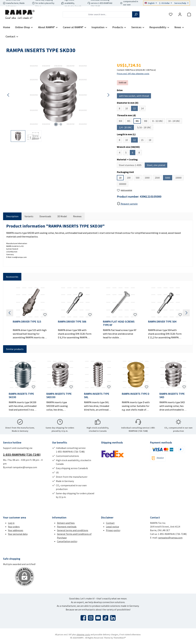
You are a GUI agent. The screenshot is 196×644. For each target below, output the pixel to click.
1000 (148, 178)
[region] (58, 102)
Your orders (14, 527)
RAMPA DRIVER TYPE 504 (162, 322)
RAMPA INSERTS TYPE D (136, 394)
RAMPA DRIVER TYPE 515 (27, 322)
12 (135, 109)
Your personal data (18, 534)
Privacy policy (113, 530)
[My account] (180, 14)
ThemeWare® (120, 638)
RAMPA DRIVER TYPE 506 (72, 322)
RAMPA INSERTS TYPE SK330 (21, 396)
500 (139, 178)
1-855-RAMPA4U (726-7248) (22, 454)
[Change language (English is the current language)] (151, 3)
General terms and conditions (73, 530)
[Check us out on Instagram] (91, 618)
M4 (121, 121)
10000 (179, 178)
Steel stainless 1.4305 (131, 166)
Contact (110, 523)
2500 (158, 178)
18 (151, 140)
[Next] (108, 95)
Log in (11, 523)
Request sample (127, 204)
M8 (147, 121)
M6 (137, 121)
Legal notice (113, 527)
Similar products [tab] (15, 349)
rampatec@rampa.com (170, 538)
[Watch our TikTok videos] (105, 618)
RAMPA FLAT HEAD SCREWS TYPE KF (119, 323)
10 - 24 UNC (175, 121)
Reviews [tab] (77, 216)
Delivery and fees (66, 523)
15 (143, 140)
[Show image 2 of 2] (61, 124)
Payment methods (67, 527)
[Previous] (8, 95)
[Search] (136, 14)
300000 (124, 184)
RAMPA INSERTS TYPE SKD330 (59, 396)
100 (130, 178)
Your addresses (16, 530)
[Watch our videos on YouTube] (98, 618)
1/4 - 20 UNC (126, 128)
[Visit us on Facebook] (83, 618)
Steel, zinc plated (157, 166)
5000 (169, 178)
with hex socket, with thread (135, 96)
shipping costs (83, 634)
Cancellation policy (67, 541)
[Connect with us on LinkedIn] (113, 618)
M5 (130, 121)
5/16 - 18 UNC (145, 128)
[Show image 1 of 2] (56, 124)
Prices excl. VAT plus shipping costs (133, 74)
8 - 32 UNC (159, 121)
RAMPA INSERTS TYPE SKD (172, 396)
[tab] (12, 216)
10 (128, 109)
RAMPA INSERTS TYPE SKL (97, 396)
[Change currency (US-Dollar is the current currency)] (166, 3)
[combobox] (97, 14)
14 (143, 109)
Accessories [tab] (12, 277)
